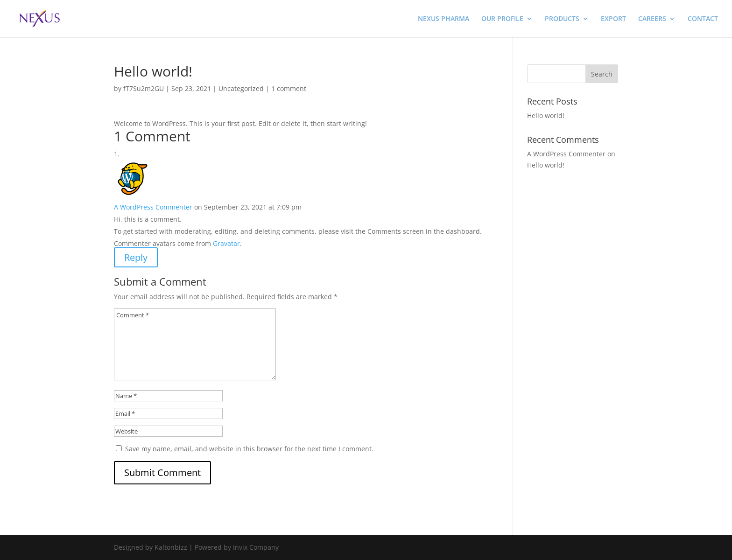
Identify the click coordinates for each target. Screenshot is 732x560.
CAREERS (652, 19)
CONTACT (703, 19)
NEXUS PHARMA (443, 19)
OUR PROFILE (502, 19)
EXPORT (613, 19)
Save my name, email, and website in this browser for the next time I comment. (249, 449)
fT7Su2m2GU (144, 88)
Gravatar (226, 243)
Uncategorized (241, 88)
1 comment (289, 88)
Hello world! (546, 115)
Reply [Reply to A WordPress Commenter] (136, 257)
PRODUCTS (562, 19)
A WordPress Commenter (153, 207)
